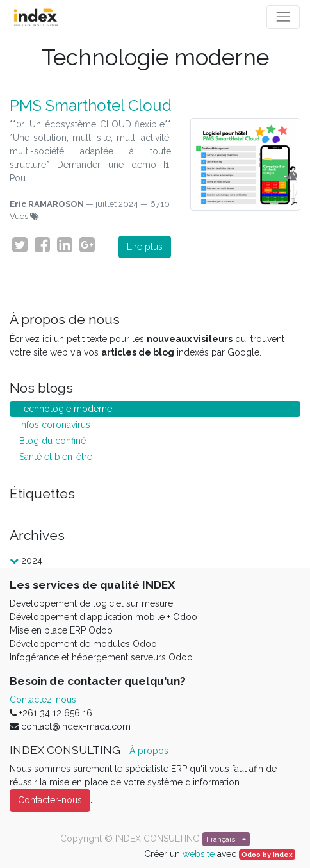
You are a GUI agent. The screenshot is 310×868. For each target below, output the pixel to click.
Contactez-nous (43, 700)
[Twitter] (20, 245)
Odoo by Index (267, 855)
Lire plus (145, 247)
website (199, 854)
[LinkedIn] (65, 245)
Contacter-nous (50, 800)
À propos (149, 751)
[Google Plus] (87, 245)
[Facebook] (42, 245)
